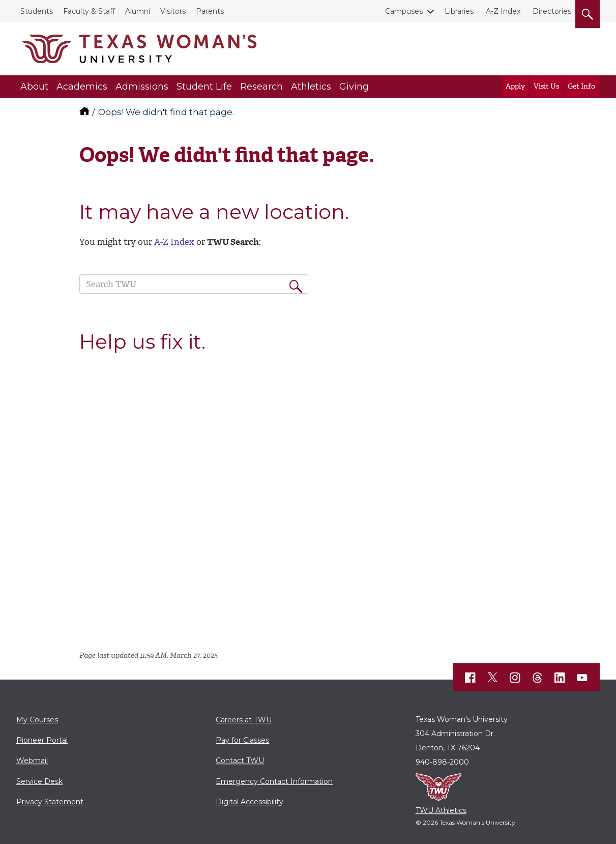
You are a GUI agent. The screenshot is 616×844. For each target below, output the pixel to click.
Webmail (32, 761)
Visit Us (546, 86)
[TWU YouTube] (582, 678)
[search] (588, 12)
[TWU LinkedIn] (560, 678)
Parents (210, 11)
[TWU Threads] (538, 678)
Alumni (138, 11)
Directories (552, 11)
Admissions (142, 87)
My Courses (37, 720)
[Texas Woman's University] (139, 49)
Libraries (459, 11)
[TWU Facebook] (471, 678)
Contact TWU (240, 761)
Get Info (581, 86)
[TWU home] (85, 112)
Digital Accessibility (250, 802)
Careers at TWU (244, 720)
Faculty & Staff (89, 11)
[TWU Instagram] (515, 678)
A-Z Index (503, 11)
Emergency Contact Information (274, 781)
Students (37, 11)
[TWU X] (493, 678)
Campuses (406, 11)
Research (261, 87)
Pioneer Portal (42, 740)
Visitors (173, 11)
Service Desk (39, 781)
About (34, 87)
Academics (82, 87)
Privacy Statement (50, 802)
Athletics (311, 87)
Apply (515, 86)
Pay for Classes (242, 740)
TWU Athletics (441, 810)
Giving (354, 87)
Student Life (204, 87)
